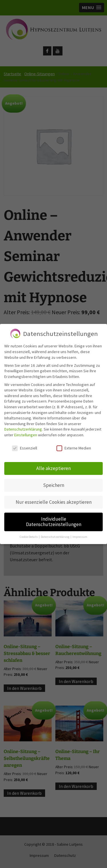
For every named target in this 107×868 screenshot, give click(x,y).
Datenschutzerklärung (23, 426)
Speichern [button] (54, 481)
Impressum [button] (80, 533)
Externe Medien (74, 444)
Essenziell (25, 444)
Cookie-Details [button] (29, 533)
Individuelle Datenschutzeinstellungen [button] (54, 518)
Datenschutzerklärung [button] (55, 533)
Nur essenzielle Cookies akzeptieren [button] (54, 498)
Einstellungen (26, 431)
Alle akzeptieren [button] (53, 465)
